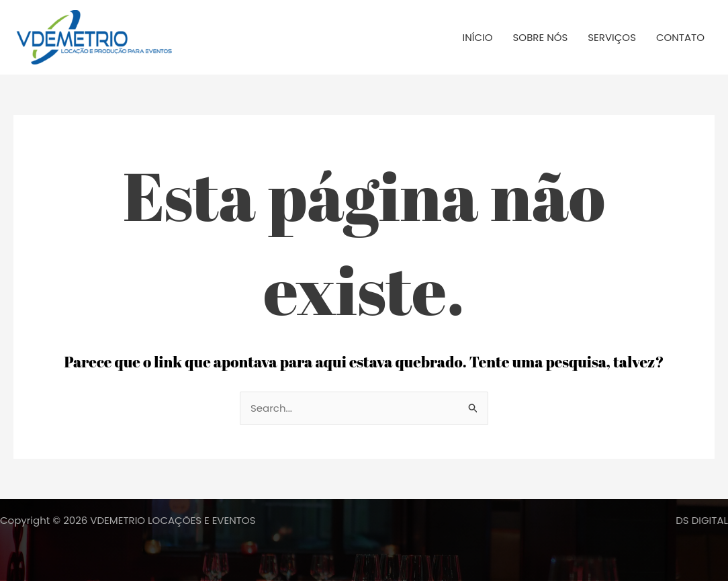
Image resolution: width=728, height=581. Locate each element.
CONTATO (680, 37)
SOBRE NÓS (541, 37)
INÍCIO (478, 37)
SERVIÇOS (612, 37)
